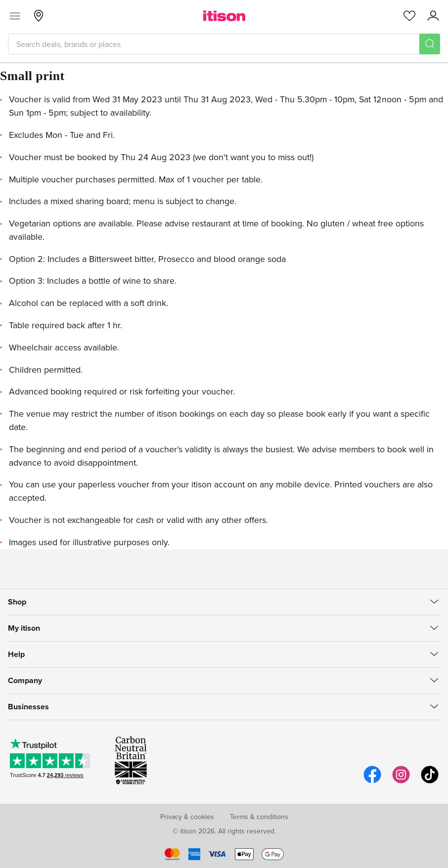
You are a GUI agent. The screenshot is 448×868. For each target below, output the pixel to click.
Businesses (28, 707)
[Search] (430, 44)
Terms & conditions (259, 817)
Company (25, 680)
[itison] (224, 16)
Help (16, 654)
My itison (24, 628)
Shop (17, 602)
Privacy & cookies (187, 817)
